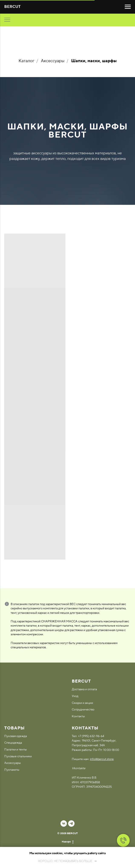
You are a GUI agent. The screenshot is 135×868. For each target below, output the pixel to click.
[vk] (64, 824)
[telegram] (71, 824)
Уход (75, 696)
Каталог (26, 61)
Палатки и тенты (16, 750)
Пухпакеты (12, 770)
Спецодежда (13, 743)
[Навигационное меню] (128, 7)
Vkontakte (79, 768)
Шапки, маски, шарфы (94, 61)
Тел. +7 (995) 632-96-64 (88, 736)
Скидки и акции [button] (82, 703)
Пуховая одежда (16, 736)
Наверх (68, 842)
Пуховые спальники (18, 756)
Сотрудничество (83, 710)
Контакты (78, 716)
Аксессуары (53, 61)
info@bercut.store (102, 759)
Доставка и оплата (84, 689)
